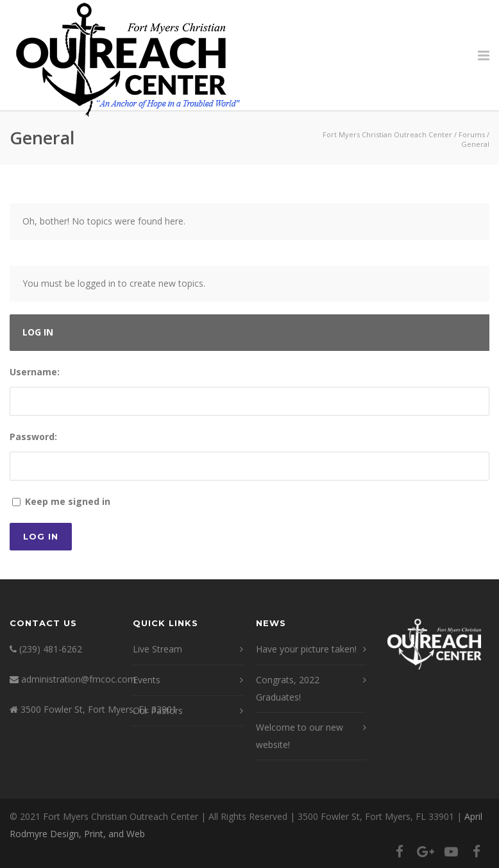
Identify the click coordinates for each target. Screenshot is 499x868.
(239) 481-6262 (51, 649)
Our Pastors (158, 711)
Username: (35, 372)
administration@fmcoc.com (79, 679)
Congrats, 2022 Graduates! (288, 688)
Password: (33, 437)
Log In (41, 536)
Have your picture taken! (306, 649)
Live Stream (157, 649)
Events (147, 680)
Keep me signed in (68, 501)
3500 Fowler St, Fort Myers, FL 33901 (99, 709)
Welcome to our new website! (300, 736)
